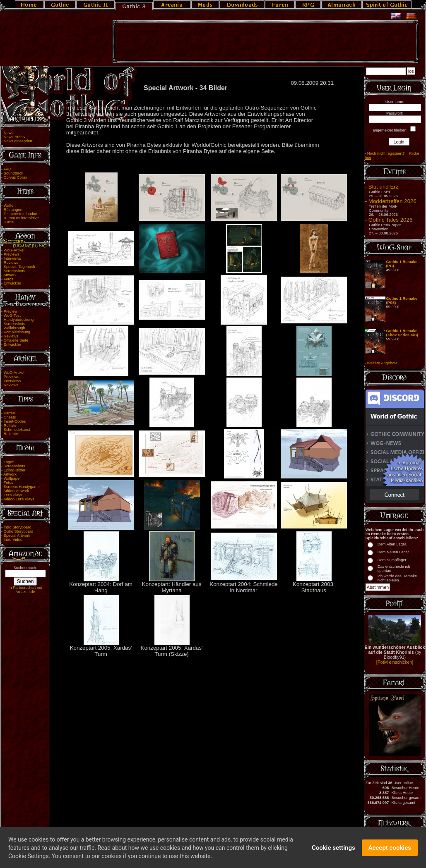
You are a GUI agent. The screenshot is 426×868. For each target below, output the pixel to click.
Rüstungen (13, 210)
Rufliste (10, 426)
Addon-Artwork (16, 491)
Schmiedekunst (17, 430)
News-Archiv (14, 137)
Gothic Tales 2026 (390, 220)
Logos (9, 462)
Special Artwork (17, 536)
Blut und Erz (384, 187)
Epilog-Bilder (15, 470)
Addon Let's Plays (19, 499)
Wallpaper (12, 478)
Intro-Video (13, 540)
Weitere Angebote (382, 363)
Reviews (11, 263)
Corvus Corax (16, 177)
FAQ (8, 169)
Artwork (10, 275)
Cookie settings (333, 853)
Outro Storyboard (19, 531)
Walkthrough (14, 328)
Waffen (10, 206)
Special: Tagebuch (19, 267)
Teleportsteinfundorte (22, 214)
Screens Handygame (22, 487)
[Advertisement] (265, 42)
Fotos (8, 279)
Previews (12, 254)
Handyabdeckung (19, 320)
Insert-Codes (15, 421)
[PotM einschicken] (395, 662)
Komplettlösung (17, 332)
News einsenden (18, 141)
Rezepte (11, 434)
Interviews (12, 258)
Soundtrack (13, 173)
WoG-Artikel (14, 250)
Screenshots (14, 271)
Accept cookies (390, 853)
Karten (9, 413)
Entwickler (13, 283)
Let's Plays (13, 495)
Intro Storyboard (18, 527)
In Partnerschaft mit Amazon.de (25, 590)
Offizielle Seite (16, 340)
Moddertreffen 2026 (392, 201)
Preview (11, 311)
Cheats (10, 417)
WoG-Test (12, 316)
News (8, 133)
